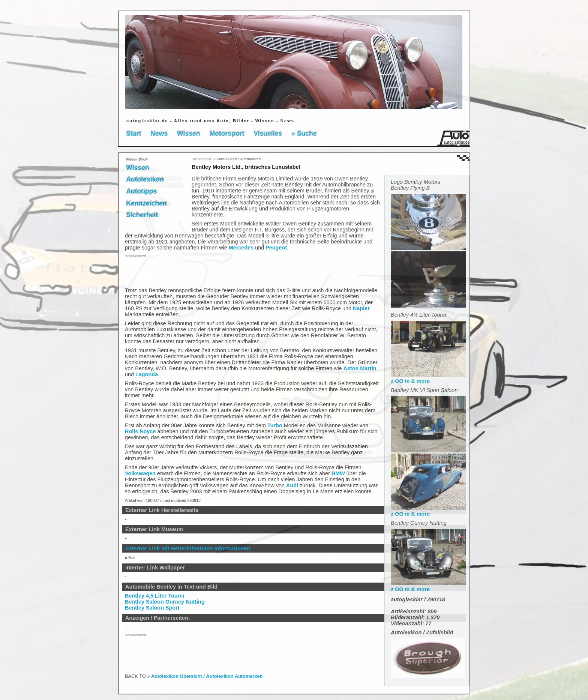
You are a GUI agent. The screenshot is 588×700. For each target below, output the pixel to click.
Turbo (275, 425)
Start (133, 134)
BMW (338, 473)
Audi (292, 485)
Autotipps (141, 191)
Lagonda (147, 374)
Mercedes (241, 248)
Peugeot (276, 248)
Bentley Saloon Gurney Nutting (165, 602)
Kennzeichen (146, 203)
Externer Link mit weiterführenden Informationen (188, 548)
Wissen (188, 134)
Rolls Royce (140, 431)
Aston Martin (360, 368)
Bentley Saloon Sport (152, 608)
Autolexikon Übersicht (177, 676)
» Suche (304, 134)
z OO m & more (428, 378)
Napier (361, 308)
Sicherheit (142, 215)
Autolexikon (145, 179)
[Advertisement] (169, 272)
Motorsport (227, 134)
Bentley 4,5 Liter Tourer (155, 596)
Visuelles (268, 134)
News (159, 134)
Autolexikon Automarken (234, 676)
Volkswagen (140, 473)
